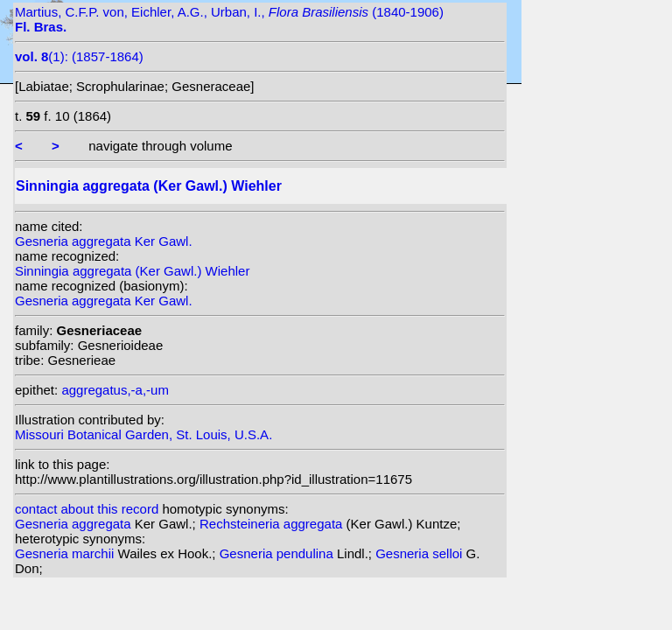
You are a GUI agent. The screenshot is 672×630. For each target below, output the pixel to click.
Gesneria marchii (66, 553)
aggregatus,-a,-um (115, 390)
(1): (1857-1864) (79, 56)
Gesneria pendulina (278, 553)
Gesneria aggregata (75, 524)
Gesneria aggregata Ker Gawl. (104, 241)
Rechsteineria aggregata (273, 524)
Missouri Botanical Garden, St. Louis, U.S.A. (143, 434)
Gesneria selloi (420, 553)
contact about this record (87, 509)
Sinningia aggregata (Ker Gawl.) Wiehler (132, 271)
